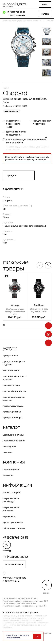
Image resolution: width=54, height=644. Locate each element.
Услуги (10, 348)
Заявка (45, 14)
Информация (15, 485)
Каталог (11, 427)
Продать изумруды (13, 406)
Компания (14, 462)
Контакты (8, 475)
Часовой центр (11, 470)
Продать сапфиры (13, 418)
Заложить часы (11, 370)
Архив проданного (13, 522)
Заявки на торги (11, 493)
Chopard (7, 200)
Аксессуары (9, 447)
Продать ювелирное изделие (14, 363)
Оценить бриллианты (14, 391)
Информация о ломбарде (11, 500)
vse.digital (47, 633)
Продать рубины (12, 412)
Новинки (8, 452)
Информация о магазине (11, 509)
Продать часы (10, 356)
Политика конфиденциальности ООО (20, 599)
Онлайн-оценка (11, 385)
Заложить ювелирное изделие (15, 378)
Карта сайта (9, 516)
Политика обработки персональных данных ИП (25, 606)
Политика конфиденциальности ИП (19, 603)
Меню (45, 4)
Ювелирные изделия (14, 441)
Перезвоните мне (14, 564)
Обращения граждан (14, 528)
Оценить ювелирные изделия (14, 398)
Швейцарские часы (13, 435)
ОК (37, 636)
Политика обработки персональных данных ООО (25, 601)
